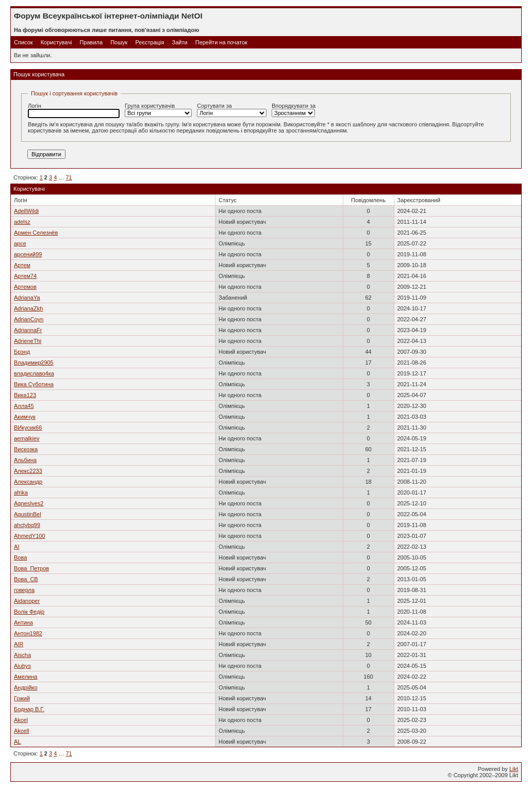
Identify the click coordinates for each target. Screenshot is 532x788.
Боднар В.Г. (29, 709)
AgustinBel (28, 514)
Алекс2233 (28, 471)
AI (16, 547)
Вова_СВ (26, 579)
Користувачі (56, 42)
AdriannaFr (28, 330)
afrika (21, 492)
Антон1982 (28, 633)
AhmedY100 (30, 536)
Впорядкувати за (294, 110)
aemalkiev (27, 438)
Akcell (21, 731)
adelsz (22, 222)
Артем (22, 265)
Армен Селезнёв (36, 233)
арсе (20, 243)
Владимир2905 (34, 363)
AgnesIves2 (29, 503)
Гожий (22, 698)
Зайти (180, 42)
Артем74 (25, 276)
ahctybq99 (27, 525)
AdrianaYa (27, 298)
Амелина (26, 677)
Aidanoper (27, 601)
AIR (19, 644)
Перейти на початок (221, 42)
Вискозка (26, 449)
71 (69, 177)
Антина (23, 622)
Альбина (25, 460)
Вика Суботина (34, 384)
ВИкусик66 (28, 428)
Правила (91, 42)
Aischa (22, 655)
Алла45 (24, 406)
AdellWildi (26, 211)
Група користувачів (158, 110)
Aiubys (22, 666)
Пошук (119, 42)
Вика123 (25, 395)
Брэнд (22, 352)
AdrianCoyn (29, 319)
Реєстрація (149, 42)
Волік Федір (29, 612)
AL (17, 742)
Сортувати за (232, 110)
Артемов (25, 287)
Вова (20, 557)
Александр (28, 482)
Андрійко (26, 687)
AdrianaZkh (28, 308)
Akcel (21, 720)
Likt (514, 769)
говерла (24, 590)
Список (23, 42)
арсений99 (28, 254)
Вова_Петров (31, 568)
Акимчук (25, 417)
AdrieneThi (28, 341)
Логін (74, 110)
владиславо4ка (34, 373)
